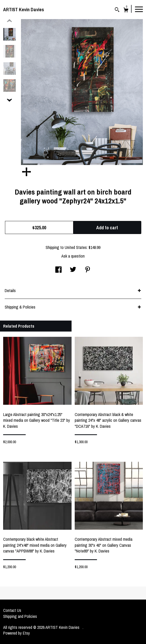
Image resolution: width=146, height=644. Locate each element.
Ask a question (73, 256)
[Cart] (126, 11)
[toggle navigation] (139, 9)
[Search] (117, 10)
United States (76, 247)
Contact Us (12, 610)
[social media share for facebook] (58, 270)
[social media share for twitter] (73, 270)
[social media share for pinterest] (88, 270)
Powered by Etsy (17, 633)
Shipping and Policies (20, 616)
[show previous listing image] (9, 21)
